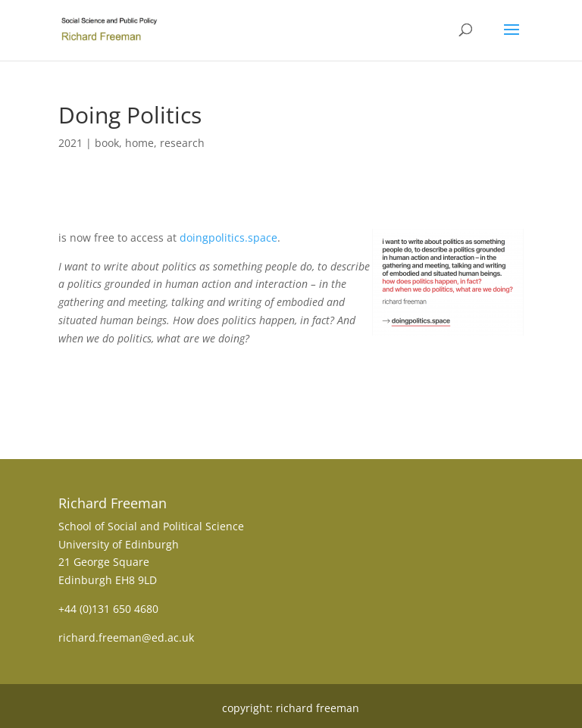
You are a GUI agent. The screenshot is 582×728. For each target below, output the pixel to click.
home (139, 143)
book (107, 143)
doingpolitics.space (228, 237)
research (182, 143)
